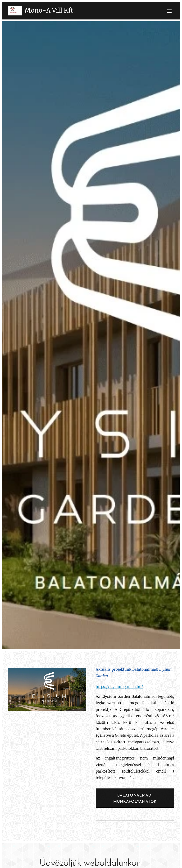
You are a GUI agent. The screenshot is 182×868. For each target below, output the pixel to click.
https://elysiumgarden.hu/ (119, 687)
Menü (169, 11)
